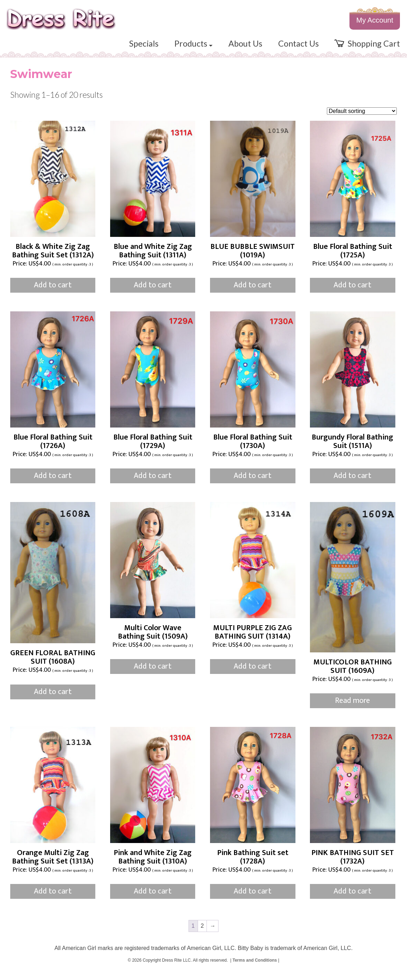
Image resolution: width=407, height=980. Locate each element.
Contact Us (293, 48)
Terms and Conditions (255, 968)
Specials (131, 48)
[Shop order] (362, 118)
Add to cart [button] (53, 293)
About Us (237, 48)
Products (183, 48)
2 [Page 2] (202, 933)
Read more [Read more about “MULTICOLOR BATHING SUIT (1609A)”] (352, 708)
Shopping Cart (365, 48)
